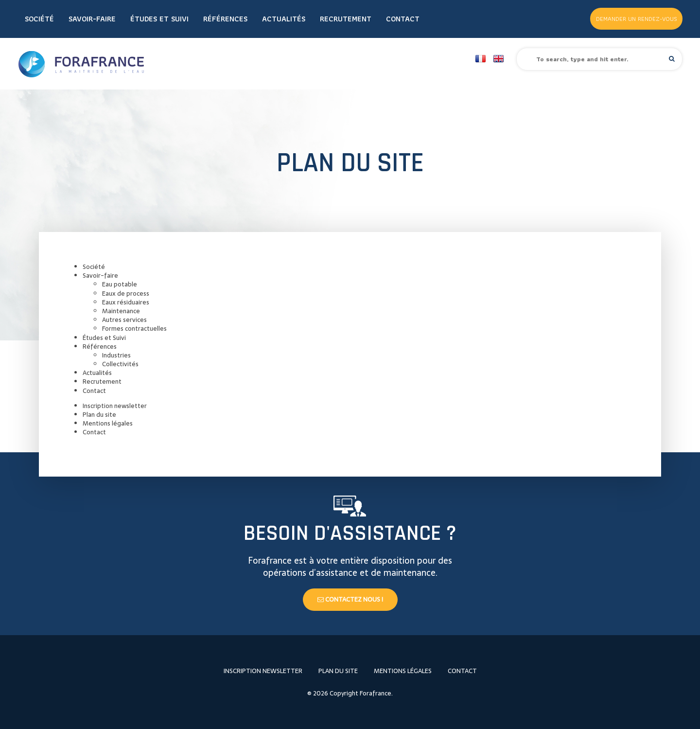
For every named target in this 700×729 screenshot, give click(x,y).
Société (39, 19)
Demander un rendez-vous (637, 19)
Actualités (284, 19)
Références (225, 19)
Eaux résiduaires (126, 302)
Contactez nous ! (350, 599)
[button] (672, 59)
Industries (116, 355)
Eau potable (120, 284)
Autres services (124, 320)
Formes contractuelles (134, 329)
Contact (403, 19)
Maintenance (121, 311)
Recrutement (346, 19)
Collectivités (120, 364)
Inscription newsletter (115, 406)
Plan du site (99, 415)
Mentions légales (108, 423)
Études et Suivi (159, 19)
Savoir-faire (92, 19)
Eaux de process (126, 293)
